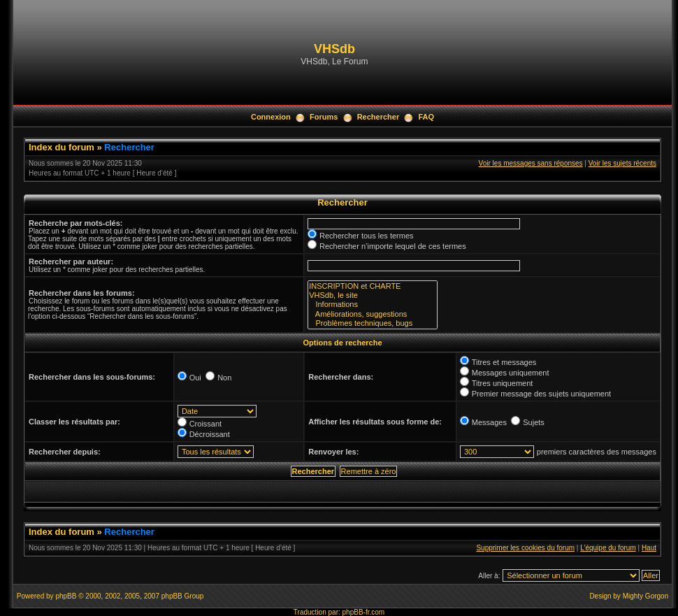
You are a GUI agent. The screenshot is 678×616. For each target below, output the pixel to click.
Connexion (271, 117)
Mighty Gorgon (646, 596)
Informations (373, 305)
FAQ (426, 117)
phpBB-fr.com (364, 612)
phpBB (66, 596)
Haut (649, 548)
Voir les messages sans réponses (531, 163)
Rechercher (378, 117)
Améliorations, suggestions (373, 314)
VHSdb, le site (373, 295)
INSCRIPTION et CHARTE (373, 286)
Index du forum (62, 147)
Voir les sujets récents (622, 163)
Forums (324, 117)
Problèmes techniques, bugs (373, 323)
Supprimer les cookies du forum (525, 548)
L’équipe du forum (608, 548)
